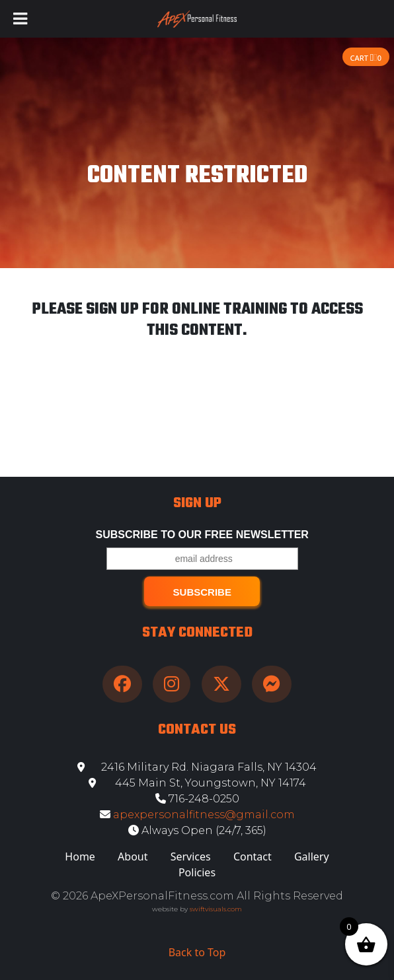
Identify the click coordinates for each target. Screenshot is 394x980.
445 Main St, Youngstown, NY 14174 (197, 783)
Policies (197, 872)
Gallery (312, 857)
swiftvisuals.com (216, 909)
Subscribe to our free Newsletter (202, 535)
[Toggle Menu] (20, 19)
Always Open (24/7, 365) (197, 830)
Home (80, 857)
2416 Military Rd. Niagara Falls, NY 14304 (197, 767)
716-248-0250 (197, 799)
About (133, 857)
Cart (366, 58)
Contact (253, 857)
